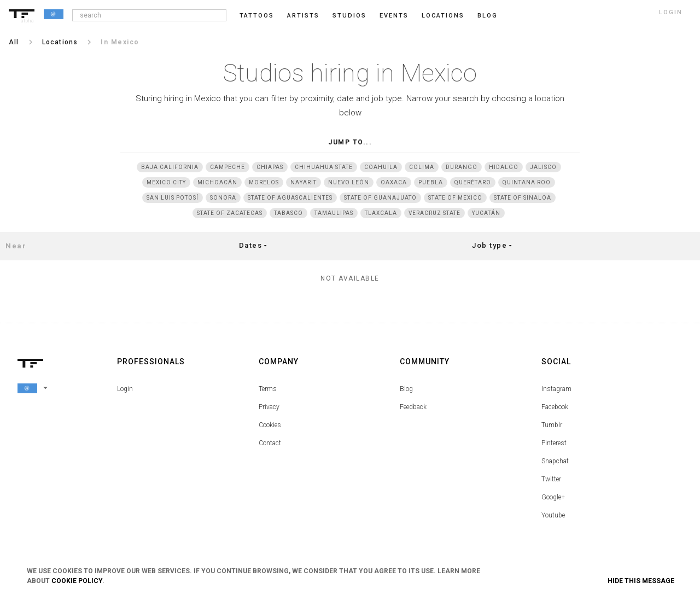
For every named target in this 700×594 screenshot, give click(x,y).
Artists (303, 16)
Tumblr (552, 425)
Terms (268, 389)
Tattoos (257, 16)
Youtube (553, 515)
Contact (270, 443)
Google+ (553, 497)
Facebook (555, 407)
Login (125, 389)
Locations (443, 16)
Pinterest (554, 443)
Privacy (269, 407)
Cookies (270, 425)
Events (394, 16)
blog (488, 16)
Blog (406, 389)
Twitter (551, 479)
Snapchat (555, 461)
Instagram (556, 389)
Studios (349, 16)
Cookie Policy (77, 581)
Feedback (413, 407)
